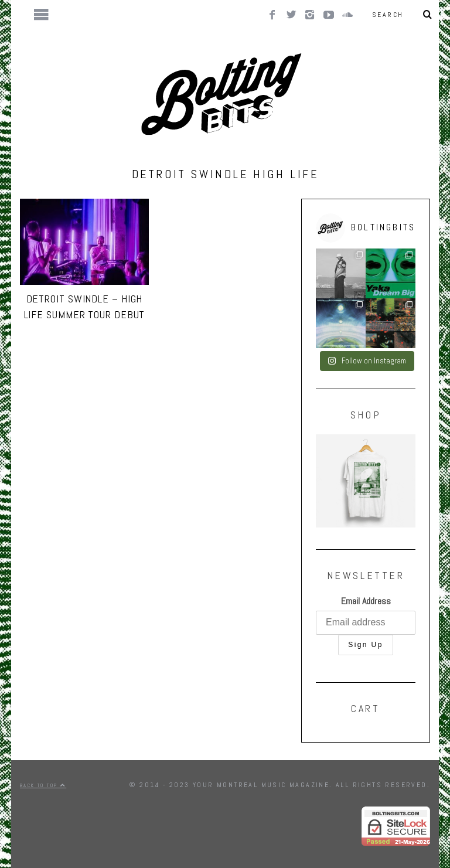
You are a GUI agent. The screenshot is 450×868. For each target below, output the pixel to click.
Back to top (43, 785)
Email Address (366, 601)
